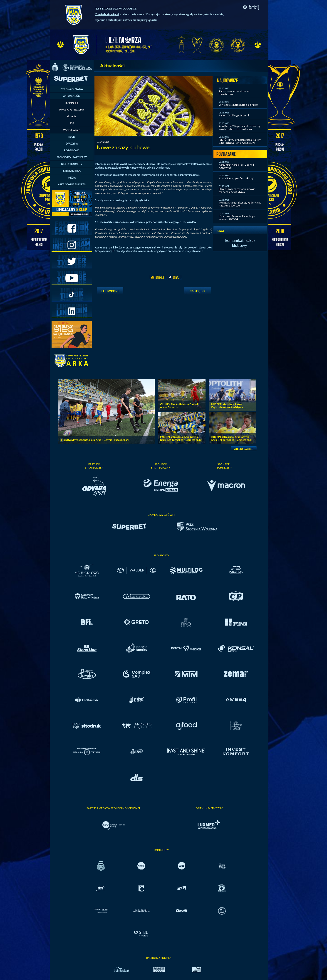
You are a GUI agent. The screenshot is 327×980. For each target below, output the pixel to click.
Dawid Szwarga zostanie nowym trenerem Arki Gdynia (237, 190)
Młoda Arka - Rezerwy (72, 109)
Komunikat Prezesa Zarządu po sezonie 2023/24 (237, 218)
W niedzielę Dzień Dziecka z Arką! (238, 105)
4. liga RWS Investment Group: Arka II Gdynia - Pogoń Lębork (95, 440)
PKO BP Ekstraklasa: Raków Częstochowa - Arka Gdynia (227, 406)
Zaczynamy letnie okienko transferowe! (234, 93)
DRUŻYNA (72, 144)
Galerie (72, 116)
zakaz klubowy (244, 243)
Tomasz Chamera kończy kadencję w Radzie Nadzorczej (240, 204)
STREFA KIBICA (72, 171)
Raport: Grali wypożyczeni (234, 115)
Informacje (72, 103)
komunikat (234, 240)
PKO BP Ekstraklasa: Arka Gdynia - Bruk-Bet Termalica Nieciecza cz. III (232, 438)
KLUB (72, 137)
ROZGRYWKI (72, 150)
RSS (72, 123)
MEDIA (72, 178)
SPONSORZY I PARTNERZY (72, 157)
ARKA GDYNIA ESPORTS (72, 184)
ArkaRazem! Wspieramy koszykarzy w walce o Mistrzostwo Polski (240, 128)
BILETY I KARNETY (72, 164)
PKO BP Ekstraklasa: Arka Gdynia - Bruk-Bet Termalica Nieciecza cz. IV (181, 438)
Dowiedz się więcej (107, 14)
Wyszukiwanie (72, 130)
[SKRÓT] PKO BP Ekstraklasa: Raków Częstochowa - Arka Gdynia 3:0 (240, 141)
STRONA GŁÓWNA (72, 89)
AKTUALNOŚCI (72, 96)
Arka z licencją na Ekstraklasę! (237, 178)
